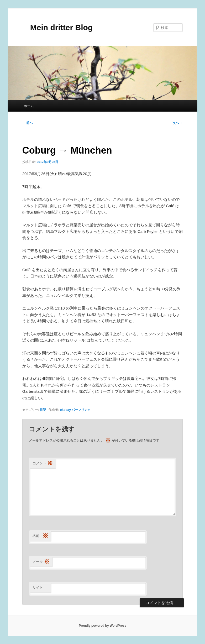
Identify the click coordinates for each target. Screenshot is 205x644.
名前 (40, 536)
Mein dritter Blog (57, 27)
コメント (43, 464)
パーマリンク (81, 410)
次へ (178, 123)
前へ (27, 123)
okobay (65, 410)
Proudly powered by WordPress (102, 626)
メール (41, 562)
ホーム (29, 106)
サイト (38, 587)
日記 (43, 410)
